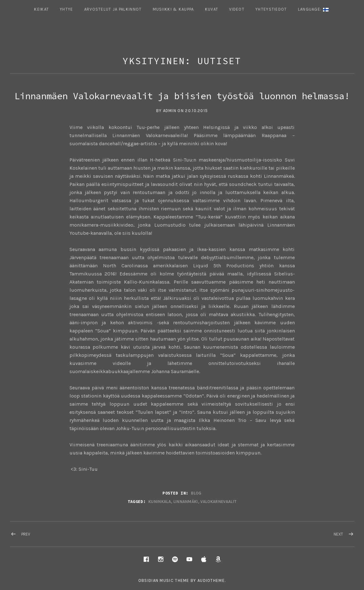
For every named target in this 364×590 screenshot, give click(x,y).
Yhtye (67, 9)
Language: (313, 9)
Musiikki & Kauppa (173, 9)
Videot (237, 9)
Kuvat (212, 9)
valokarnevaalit (218, 502)
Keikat (41, 9)
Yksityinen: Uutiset (182, 61)
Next (338, 534)
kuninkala (160, 502)
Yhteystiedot (271, 9)
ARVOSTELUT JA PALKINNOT (113, 9)
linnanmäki (186, 502)
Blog (196, 493)
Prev (26, 534)
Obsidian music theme (164, 580)
